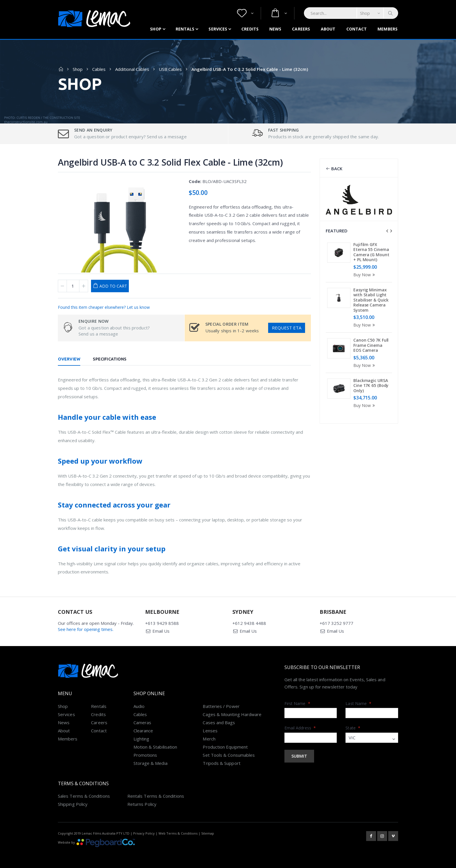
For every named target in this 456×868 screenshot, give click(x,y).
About (328, 29)
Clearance (143, 731)
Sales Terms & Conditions (84, 796)
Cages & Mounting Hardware (232, 714)
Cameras (142, 722)
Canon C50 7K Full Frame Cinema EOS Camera (371, 345)
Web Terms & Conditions (178, 833)
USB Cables (170, 69)
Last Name (358, 703)
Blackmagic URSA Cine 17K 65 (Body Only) (371, 385)
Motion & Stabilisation (155, 747)
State (353, 728)
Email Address (300, 728)
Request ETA (287, 328)
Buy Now (365, 275)
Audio (139, 706)
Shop (156, 29)
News (275, 29)
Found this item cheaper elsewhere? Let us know (104, 307)
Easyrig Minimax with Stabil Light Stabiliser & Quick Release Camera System (371, 300)
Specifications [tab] (110, 359)
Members (388, 29)
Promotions (145, 755)
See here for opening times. (86, 629)
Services (218, 29)
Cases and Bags (219, 722)
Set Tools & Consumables (229, 755)
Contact (357, 29)
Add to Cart (113, 286)
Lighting (141, 739)
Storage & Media (150, 763)
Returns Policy (142, 804)
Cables (99, 69)
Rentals (185, 29)
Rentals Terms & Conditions (156, 796)
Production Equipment (225, 747)
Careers (301, 29)
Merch (209, 739)
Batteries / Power (221, 706)
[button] (245, 13)
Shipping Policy (73, 804)
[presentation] (387, 231)
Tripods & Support (221, 763)
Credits (250, 29)
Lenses (210, 731)
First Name (297, 703)
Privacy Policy (144, 833)
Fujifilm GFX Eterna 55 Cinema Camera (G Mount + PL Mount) (371, 252)
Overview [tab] (69, 359)
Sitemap (208, 833)
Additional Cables (132, 69)
